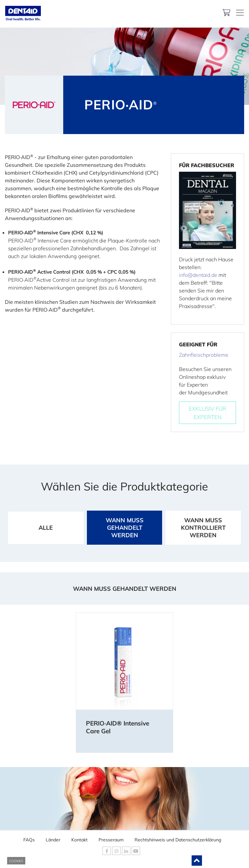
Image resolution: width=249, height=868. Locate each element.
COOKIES (16, 861)
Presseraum (111, 838)
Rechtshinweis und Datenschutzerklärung (178, 838)
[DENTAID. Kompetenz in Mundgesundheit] (240, 13)
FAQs (29, 838)
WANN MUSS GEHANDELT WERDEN (125, 528)
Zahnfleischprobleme (204, 355)
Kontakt (79, 838)
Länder (53, 838)
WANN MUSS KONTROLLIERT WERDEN (203, 528)
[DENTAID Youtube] (136, 851)
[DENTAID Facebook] (107, 851)
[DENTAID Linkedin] (126, 851)
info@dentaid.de (198, 275)
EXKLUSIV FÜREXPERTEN (207, 413)
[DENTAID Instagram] (116, 851)
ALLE (46, 528)
